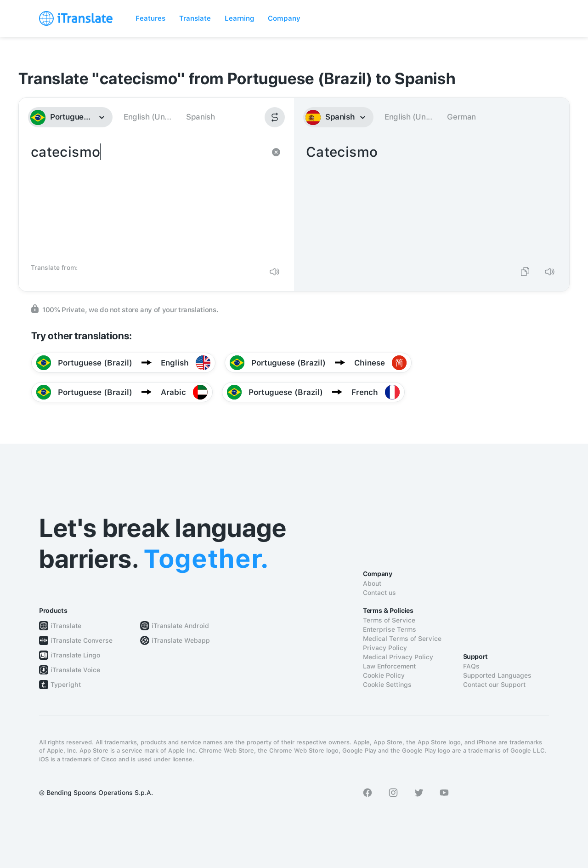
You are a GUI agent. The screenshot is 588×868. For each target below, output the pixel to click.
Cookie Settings (387, 685)
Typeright (66, 685)
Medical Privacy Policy (398, 657)
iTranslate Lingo (75, 655)
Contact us (379, 593)
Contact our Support (494, 685)
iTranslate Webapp (181, 640)
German (461, 117)
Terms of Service (389, 620)
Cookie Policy (384, 675)
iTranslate (66, 626)
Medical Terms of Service (402, 639)
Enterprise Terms (390, 629)
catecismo (147, 200)
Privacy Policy (385, 648)
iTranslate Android (180, 626)
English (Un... (147, 117)
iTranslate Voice (75, 670)
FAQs (471, 666)
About (372, 583)
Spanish (200, 117)
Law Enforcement (389, 666)
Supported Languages (497, 675)
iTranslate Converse (82, 640)
